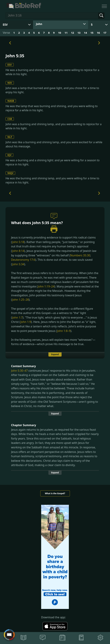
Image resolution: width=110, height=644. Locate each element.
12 (73, 33)
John (39, 24)
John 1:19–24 (46, 286)
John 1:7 (17, 317)
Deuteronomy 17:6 (23, 260)
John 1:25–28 (20, 300)
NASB (11, 101)
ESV (10, 65)
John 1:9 (26, 322)
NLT (10, 137)
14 (85, 33)
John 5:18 (18, 242)
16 (98, 33)
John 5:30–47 (19, 371)
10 (60, 33)
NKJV (10, 173)
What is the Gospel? (55, 493)
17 (105, 33)
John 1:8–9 (64, 331)
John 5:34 (18, 264)
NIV (10, 83)
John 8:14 (18, 251)
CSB (10, 119)
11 (66, 33)
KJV (9, 155)
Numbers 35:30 (80, 255)
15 (92, 33)
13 (79, 33)
